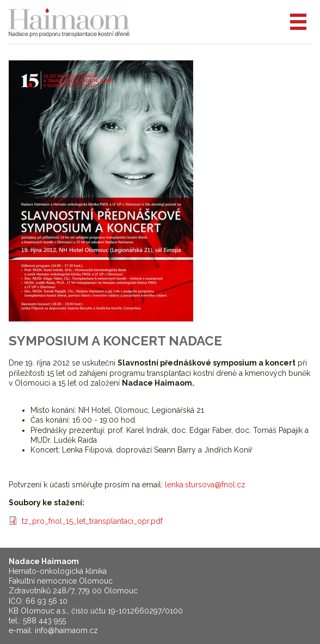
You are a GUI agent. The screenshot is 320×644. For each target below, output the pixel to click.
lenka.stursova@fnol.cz (205, 485)
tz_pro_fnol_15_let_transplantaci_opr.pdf (92, 521)
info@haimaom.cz (66, 630)
